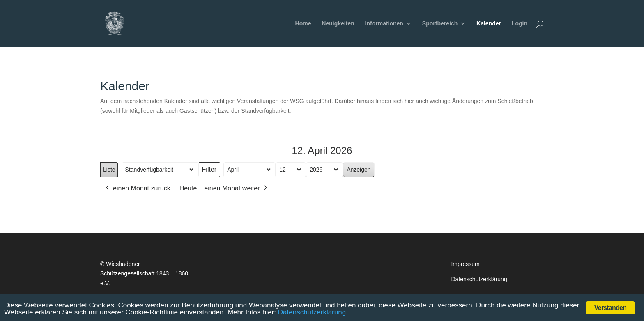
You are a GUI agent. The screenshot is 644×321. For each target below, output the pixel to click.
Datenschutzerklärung (479, 279)
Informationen (384, 24)
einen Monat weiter (236, 188)
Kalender (489, 24)
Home (303, 24)
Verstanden (610, 308)
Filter (211, 172)
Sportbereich (440, 24)
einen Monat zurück (137, 188)
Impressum (465, 264)
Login (520, 24)
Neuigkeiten (338, 24)
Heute (188, 188)
